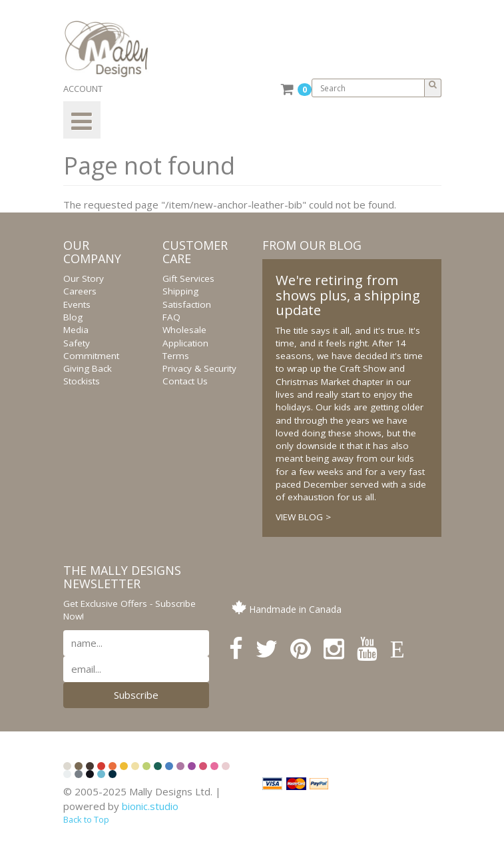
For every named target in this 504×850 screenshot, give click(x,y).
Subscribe (136, 695)
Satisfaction (187, 304)
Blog (73, 317)
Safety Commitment (91, 349)
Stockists (82, 381)
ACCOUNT (83, 89)
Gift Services (188, 278)
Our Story (84, 278)
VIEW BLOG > (303, 517)
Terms (176, 356)
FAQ (171, 317)
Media (76, 330)
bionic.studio (150, 806)
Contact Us (185, 381)
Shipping (180, 291)
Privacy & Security (199, 368)
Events (77, 304)
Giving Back (88, 368)
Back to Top (86, 819)
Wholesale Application (185, 336)
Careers (80, 291)
